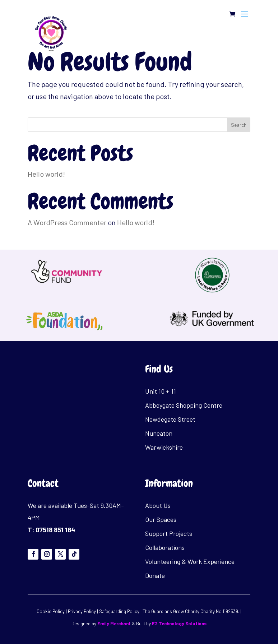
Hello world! (46, 174)
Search (239, 125)
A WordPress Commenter (67, 222)
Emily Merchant (114, 624)
